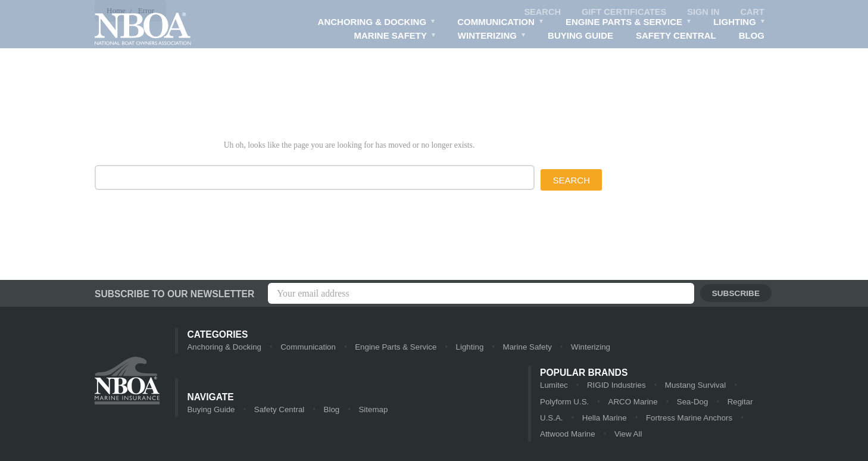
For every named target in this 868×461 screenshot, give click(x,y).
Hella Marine (562, 419)
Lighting (739, 24)
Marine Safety (393, 37)
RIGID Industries (615, 386)
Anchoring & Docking (375, 24)
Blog (752, 36)
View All (596, 436)
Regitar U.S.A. (716, 402)
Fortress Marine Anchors (645, 419)
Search (538, 12)
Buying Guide (579, 36)
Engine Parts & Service (628, 24)
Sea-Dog (657, 402)
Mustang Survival (693, 386)
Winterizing (490, 37)
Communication (499, 24)
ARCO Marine (599, 402)
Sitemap (370, 411)
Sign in (702, 12)
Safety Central (675, 36)
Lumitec (554, 386)
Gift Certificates (622, 12)
